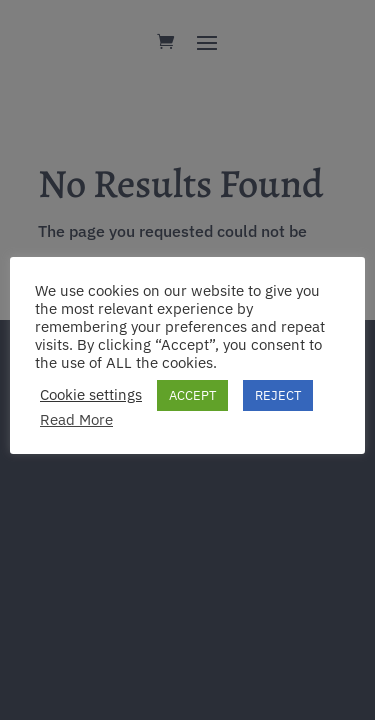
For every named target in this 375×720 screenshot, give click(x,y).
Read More (76, 420)
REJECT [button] (278, 395)
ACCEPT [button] (192, 395)
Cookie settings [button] (91, 395)
